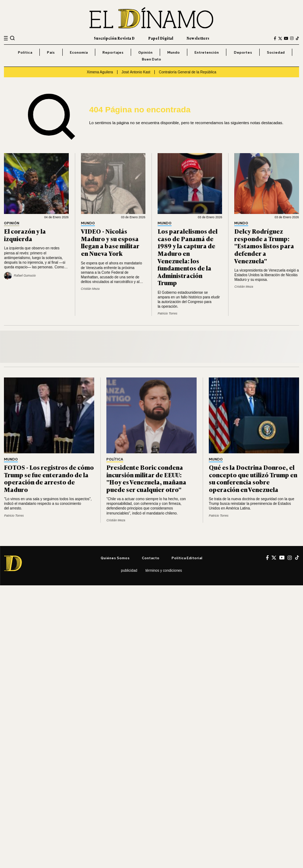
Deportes (243, 52)
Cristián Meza (90, 289)
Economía (79, 52)
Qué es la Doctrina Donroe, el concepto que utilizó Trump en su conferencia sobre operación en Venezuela (253, 478)
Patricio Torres (167, 313)
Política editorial (187, 558)
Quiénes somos (115, 558)
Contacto (151, 558)
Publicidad (129, 570)
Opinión (145, 52)
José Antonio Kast (136, 72)
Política (25, 52)
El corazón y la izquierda (25, 235)
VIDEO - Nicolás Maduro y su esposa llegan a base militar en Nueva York (110, 242)
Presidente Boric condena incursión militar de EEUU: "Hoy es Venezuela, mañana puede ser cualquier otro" (146, 478)
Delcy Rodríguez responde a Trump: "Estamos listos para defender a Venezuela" (264, 246)
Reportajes (113, 52)
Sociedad (276, 52)
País (51, 52)
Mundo (174, 52)
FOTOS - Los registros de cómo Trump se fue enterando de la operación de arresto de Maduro (49, 478)
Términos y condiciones (164, 570)
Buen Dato (151, 59)
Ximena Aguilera (100, 72)
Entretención (207, 52)
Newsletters (198, 38)
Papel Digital (161, 38)
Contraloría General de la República (187, 72)
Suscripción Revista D (114, 38)
